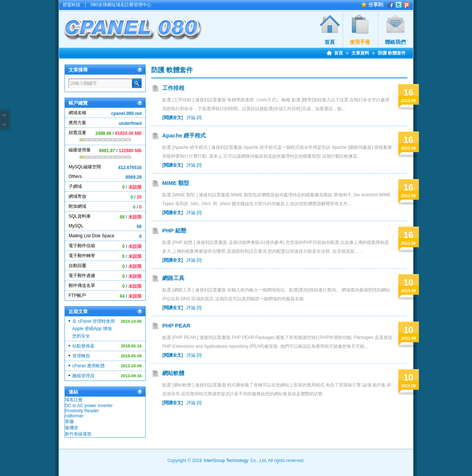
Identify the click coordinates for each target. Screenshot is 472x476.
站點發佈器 (83, 346)
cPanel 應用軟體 (88, 366)
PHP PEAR (176, 325)
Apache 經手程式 (184, 135)
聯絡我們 (395, 42)
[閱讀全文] (173, 118)
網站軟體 (173, 373)
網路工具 (173, 278)
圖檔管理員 (83, 376)
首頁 (330, 42)
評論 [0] (194, 118)
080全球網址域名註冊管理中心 (121, 5)
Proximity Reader (82, 411)
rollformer (74, 416)
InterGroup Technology (226, 461)
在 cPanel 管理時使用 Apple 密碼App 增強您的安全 (93, 329)
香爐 (69, 421)
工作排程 (173, 88)
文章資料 (360, 53)
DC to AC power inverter (89, 406)
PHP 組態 (174, 230)
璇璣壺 (72, 428)
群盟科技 (72, 5)
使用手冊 (360, 42)
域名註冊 (74, 400)
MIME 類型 (176, 183)
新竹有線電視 (78, 434)
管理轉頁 (81, 356)
